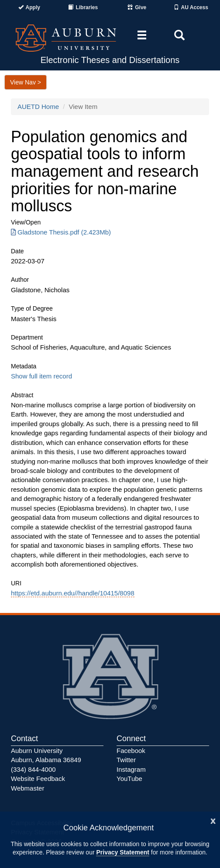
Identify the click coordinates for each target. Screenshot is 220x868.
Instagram (131, 769)
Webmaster (27, 788)
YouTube (129, 779)
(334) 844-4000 (33, 769)
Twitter (126, 760)
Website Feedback (38, 779)
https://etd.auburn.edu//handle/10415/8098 (73, 593)
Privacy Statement (122, 852)
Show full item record (41, 376)
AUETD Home (38, 107)
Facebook (131, 751)
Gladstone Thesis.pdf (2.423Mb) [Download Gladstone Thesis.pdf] (61, 232)
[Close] (213, 820)
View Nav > (26, 82)
